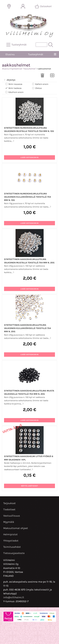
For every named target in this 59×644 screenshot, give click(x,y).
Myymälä (9, 522)
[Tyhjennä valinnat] (42, 76)
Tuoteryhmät (36, 54)
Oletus (37, 88)
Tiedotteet (9, 509)
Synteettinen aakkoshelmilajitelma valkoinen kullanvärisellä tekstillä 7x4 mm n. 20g (27, 328)
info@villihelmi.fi (14, 597)
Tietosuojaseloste (14, 553)
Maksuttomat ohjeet (16, 528)
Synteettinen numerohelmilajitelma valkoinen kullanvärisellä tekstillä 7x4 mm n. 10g (27, 197)
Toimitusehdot (12, 547)
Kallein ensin (40, 84)
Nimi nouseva (14, 84)
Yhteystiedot (11, 541)
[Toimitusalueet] (9, 6)
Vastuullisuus (12, 516)
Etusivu (10, 54)
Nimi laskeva (13, 88)
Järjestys (9, 80)
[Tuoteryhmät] (17, 45)
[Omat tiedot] (23, 6)
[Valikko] (55, 54)
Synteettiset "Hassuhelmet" (24, 69)
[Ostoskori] (44, 6)
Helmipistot (10, 534)
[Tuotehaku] (41, 45)
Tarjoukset (9, 503)
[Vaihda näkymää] (52, 76)
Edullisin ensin (14, 92)
